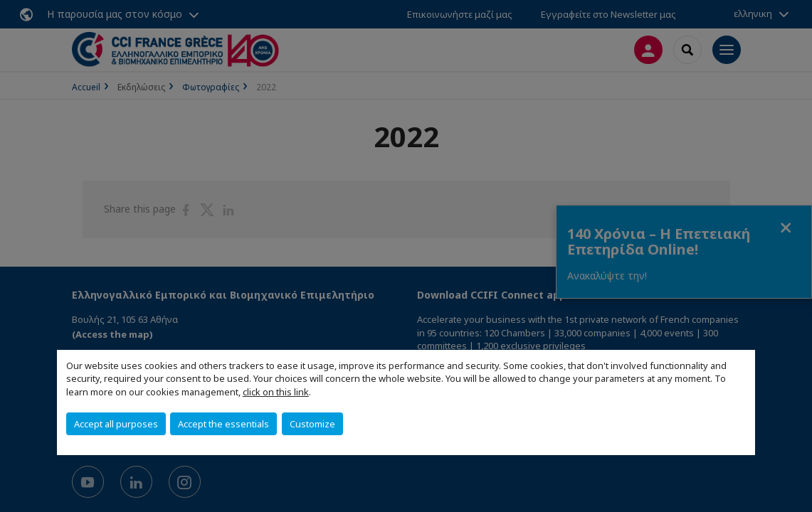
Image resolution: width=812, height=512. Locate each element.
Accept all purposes (116, 424)
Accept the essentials (223, 424)
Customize (312, 424)
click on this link (276, 392)
